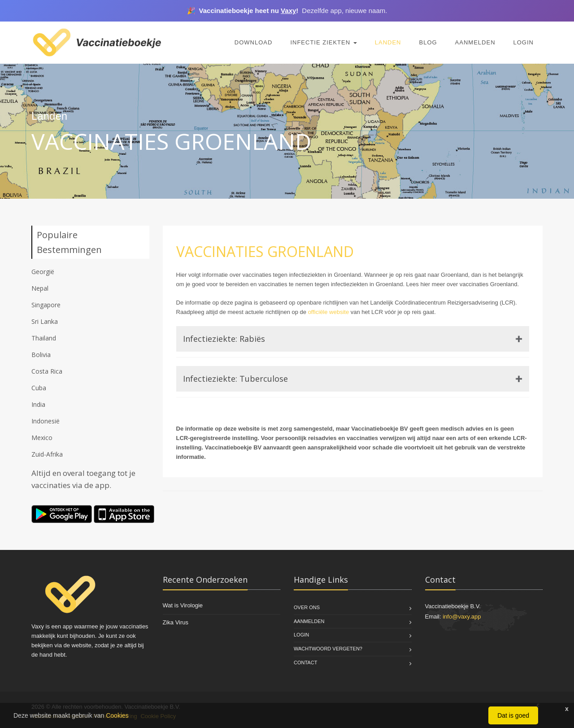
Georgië (43, 272)
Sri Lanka (45, 321)
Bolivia (41, 355)
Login (524, 42)
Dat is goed (513, 715)
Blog (428, 42)
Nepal (40, 288)
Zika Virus (176, 622)
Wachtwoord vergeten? (328, 649)
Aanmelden (475, 42)
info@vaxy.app (462, 617)
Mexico (42, 438)
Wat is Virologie (183, 605)
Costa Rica (47, 371)
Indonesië (46, 421)
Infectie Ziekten (323, 42)
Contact (305, 663)
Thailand (44, 338)
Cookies (117, 715)
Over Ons (307, 607)
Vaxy (288, 11)
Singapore (46, 305)
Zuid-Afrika (47, 454)
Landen (388, 42)
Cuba (39, 388)
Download (254, 42)
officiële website (329, 312)
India (38, 404)
